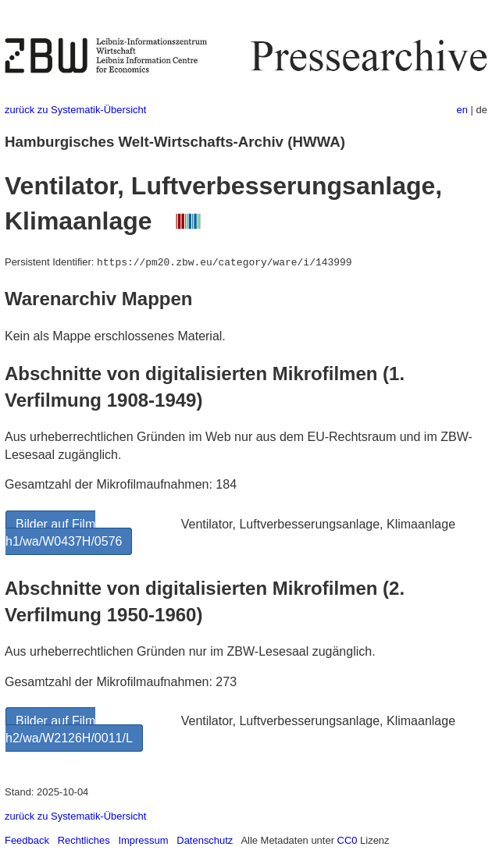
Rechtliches (84, 840)
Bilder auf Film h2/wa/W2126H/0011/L (69, 729)
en (462, 110)
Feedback (27, 840)
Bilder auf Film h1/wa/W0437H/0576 (64, 533)
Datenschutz (205, 840)
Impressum (143, 840)
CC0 (348, 840)
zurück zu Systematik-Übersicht (75, 110)
